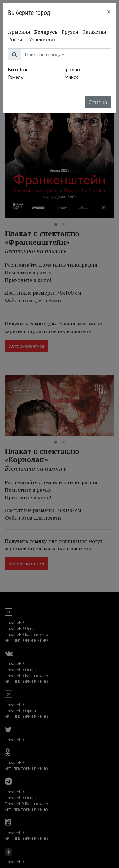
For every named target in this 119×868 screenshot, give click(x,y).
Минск (71, 77)
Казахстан (94, 32)
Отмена (98, 102)
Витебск (18, 69)
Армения (19, 32)
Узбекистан (43, 39)
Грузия (70, 32)
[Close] (109, 12)
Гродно (72, 69)
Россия (17, 39)
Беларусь (46, 32)
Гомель (15, 77)
